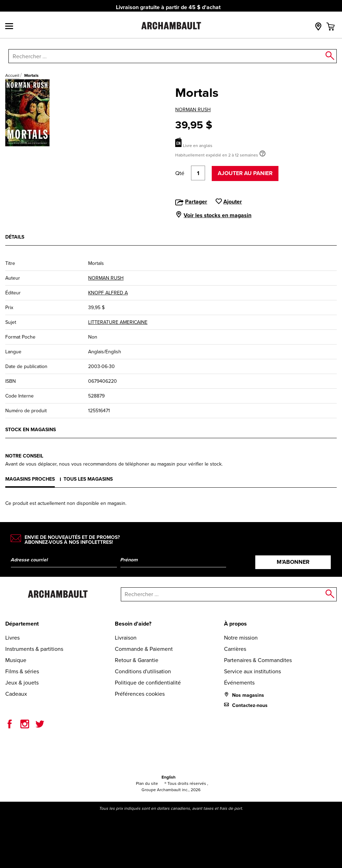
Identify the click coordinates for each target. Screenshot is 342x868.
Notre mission (241, 638)
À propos (235, 624)
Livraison (126, 638)
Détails (15, 237)
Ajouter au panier (245, 173)
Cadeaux (16, 694)
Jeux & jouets (22, 683)
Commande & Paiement (144, 649)
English (169, 777)
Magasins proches (30, 479)
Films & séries (22, 671)
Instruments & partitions (34, 649)
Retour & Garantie (137, 660)
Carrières (235, 649)
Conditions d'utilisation (143, 671)
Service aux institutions (252, 671)
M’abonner (293, 562)
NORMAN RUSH (193, 110)
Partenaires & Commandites (258, 660)
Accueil (12, 75)
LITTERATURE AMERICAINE (118, 322)
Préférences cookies (140, 694)
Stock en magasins (31, 430)
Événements (239, 683)
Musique (16, 660)
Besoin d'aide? (133, 624)
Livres (12, 638)
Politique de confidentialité (148, 683)
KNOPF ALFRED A (108, 293)
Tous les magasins (88, 479)
